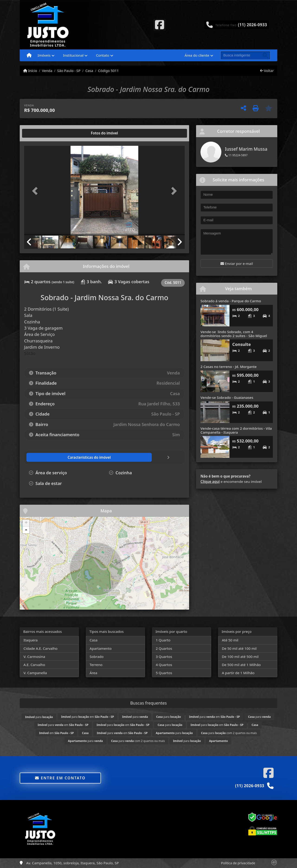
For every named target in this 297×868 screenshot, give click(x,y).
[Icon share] (159, 24)
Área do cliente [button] (197, 55)
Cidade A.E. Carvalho (40, 648)
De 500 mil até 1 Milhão (241, 665)
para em (87, 717)
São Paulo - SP (69, 71)
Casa (89, 71)
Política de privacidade (238, 863)
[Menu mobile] (29, 55)
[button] (36, 191)
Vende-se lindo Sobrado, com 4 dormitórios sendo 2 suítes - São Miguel (234, 334)
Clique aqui (210, 481)
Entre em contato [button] (60, 778)
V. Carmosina (34, 657)
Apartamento (101, 648)
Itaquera (31, 640)
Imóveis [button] (44, 55)
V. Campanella (35, 673)
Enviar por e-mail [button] (237, 263)
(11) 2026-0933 (252, 25)
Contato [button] (103, 55)
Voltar (267, 71)
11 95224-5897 (236, 155)
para (39, 717)
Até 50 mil (230, 640)
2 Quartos (164, 648)
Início (30, 71)
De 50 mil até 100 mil (239, 648)
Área (93, 673)
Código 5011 (108, 71)
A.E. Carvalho (34, 665)
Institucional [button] (73, 55)
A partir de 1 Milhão (238, 673)
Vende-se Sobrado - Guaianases (227, 397)
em (56, 733)
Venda (47, 71)
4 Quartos (164, 665)
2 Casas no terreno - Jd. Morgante (229, 367)
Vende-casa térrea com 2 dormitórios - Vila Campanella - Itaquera (236, 430)
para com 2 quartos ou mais (229, 733)
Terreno (96, 665)
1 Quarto (163, 640)
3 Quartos (164, 657)
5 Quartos (164, 673)
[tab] (39, 133)
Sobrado (97, 657)
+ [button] (26, 523)
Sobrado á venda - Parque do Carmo (231, 301)
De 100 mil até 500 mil (240, 657)
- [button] (26, 530)
